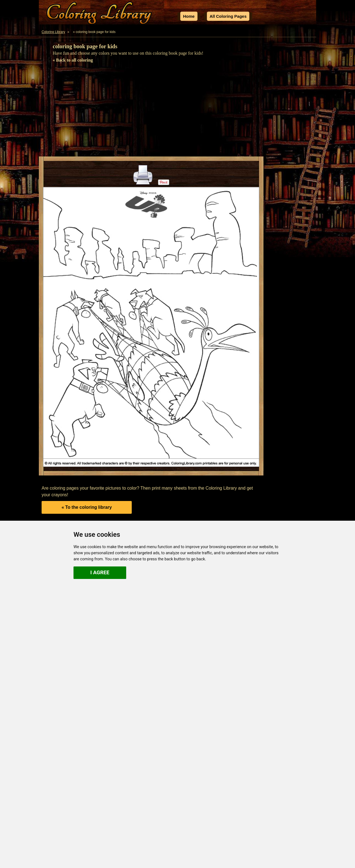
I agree (100, 572)
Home (189, 16)
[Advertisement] (177, 112)
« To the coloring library (87, 507)
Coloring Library (53, 32)
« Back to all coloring (73, 60)
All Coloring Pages (228, 16)
